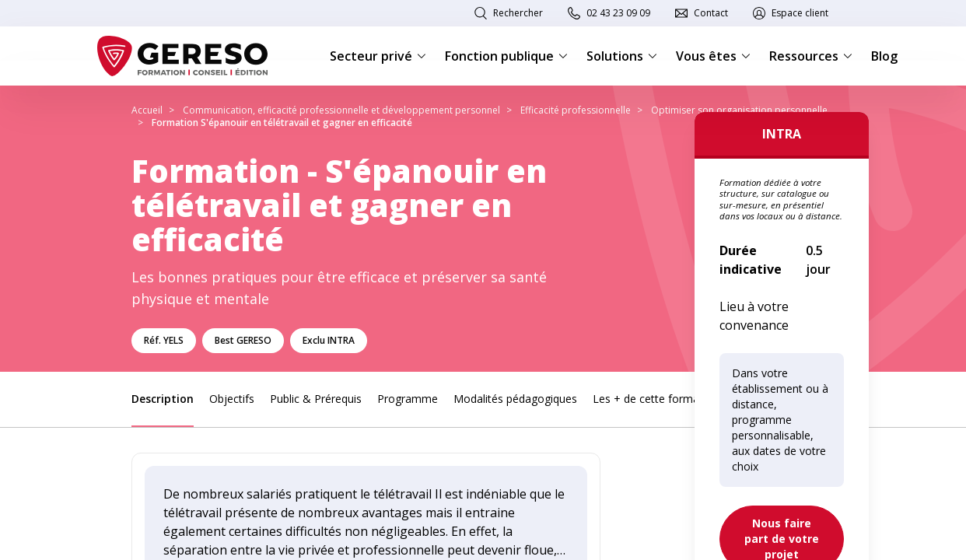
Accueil (147, 110)
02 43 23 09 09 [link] (618, 13)
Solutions (622, 56)
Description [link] (163, 399)
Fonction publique (506, 56)
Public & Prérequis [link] (316, 399)
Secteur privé (378, 56)
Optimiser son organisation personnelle (739, 110)
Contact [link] (711, 13)
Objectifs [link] (232, 399)
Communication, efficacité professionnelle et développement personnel (341, 110)
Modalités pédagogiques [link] (515, 399)
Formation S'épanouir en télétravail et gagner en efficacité (282, 122)
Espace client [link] (800, 13)
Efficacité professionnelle (576, 110)
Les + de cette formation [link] (656, 399)
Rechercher (518, 13)
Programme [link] (408, 399)
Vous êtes (713, 56)
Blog (884, 56)
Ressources (811, 56)
